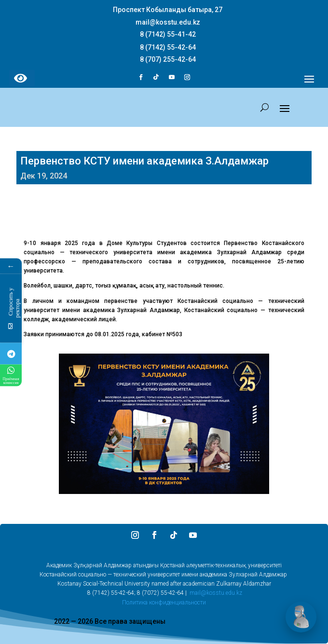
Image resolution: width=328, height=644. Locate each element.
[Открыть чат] (301, 617)
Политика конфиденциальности (164, 603)
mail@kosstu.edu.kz (216, 593)
